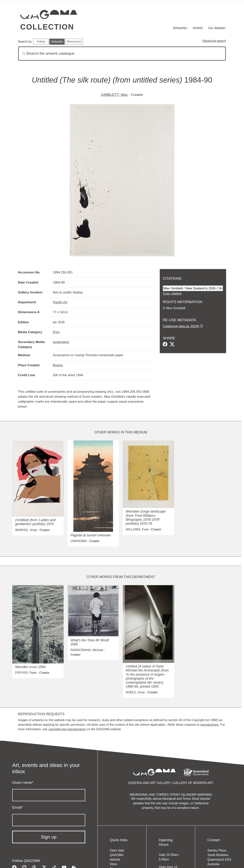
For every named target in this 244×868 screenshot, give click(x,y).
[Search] (122, 54)
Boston (58, 365)
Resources (74, 42)
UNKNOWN (79, 541)
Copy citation (172, 293)
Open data (117, 850)
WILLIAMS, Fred (137, 529)
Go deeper (217, 28)
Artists (198, 28)
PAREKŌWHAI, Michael (87, 650)
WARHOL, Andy (26, 530)
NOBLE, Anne (135, 692)
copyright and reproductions (67, 729)
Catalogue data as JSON (181, 326)
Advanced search (214, 41)
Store (113, 864)
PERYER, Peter (26, 673)
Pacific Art (60, 302)
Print (56, 332)
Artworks (180, 28)
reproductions (209, 725)
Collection (47, 27)
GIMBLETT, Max (114, 95)
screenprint (61, 342)
